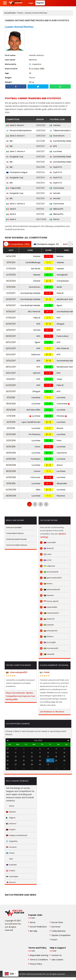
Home (33, 922)
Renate (60, 428)
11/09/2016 (11, 483)
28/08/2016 (11, 496)
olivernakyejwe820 (17, 672)
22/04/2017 (11, 348)
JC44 (46, 560)
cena (46, 554)
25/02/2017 (11, 391)
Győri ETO (56, 167)
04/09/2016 (11, 490)
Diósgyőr (61, 324)
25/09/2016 (11, 465)
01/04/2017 (11, 373)
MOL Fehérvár (34, 312)
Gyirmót (37, 373)
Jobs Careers (57, 960)
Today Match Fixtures (15, 533)
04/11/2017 (11, 293)
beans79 (47, 619)
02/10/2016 (11, 459)
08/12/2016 (11, 404)
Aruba (10, 853)
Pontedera (36, 459)
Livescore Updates (14, 527)
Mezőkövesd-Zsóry (66, 299)
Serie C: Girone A (15, 151)
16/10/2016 (11, 447)
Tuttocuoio (35, 477)
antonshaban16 (50, 590)
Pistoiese (62, 416)
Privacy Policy (36, 964)
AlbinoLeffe (57, 209)
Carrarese (36, 398)
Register (40, 3)
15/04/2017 (11, 355)
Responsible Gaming (39, 955)
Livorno (37, 471)
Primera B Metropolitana (19, 131)
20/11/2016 (11, 422)
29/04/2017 (11, 342)
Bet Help (34, 931)
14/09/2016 (11, 477)
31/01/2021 (11, 262)
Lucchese (56, 151)
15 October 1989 (37, 69)
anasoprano (49, 631)
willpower (48, 566)
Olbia (38, 490)
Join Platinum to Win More (52, 712)
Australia (11, 865)
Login (31, 3)
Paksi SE (60, 293)
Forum (54, 940)
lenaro (46, 584)
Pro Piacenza (35, 434)
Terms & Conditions (39, 960)
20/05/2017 (11, 324)
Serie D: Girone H (15, 136)
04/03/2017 (11, 385)
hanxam (47, 595)
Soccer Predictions (38, 927)
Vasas (59, 379)
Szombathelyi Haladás (61, 141)
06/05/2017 (11, 336)
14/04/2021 (11, 256)
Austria (11, 871)
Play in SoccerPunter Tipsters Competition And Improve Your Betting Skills (20, 696)
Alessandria (62, 483)
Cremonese (57, 188)
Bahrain (11, 882)
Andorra (11, 824)
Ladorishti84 (49, 607)
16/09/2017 (11, 305)
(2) (46, 244)
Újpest (59, 305)
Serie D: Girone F (15, 125)
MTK (53, 146)
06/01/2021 (11, 281)
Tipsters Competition (61, 935)
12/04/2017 (11, 361)
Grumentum (57, 136)
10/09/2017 (11, 312)
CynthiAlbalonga (33, 262)
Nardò (59, 287)
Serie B (11, 209)
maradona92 (49, 648)
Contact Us (56, 955)
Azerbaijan (12, 876)
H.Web (45, 672)
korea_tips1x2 (49, 601)
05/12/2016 (11, 410)
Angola (11, 829)
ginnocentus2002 (51, 578)
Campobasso (63, 281)
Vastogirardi (62, 275)
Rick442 (47, 548)
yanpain (47, 625)
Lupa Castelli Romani (31, 422)
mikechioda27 (49, 613)
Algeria (11, 818)
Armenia (11, 847)
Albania (11, 812)
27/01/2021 (11, 269)
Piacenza (61, 496)
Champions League (17, 172)
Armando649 (49, 572)
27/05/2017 (11, 318)
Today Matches (58, 931)
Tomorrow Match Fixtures (17, 545)
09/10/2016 (11, 453)
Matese (60, 256)
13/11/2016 (11, 428)
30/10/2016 (11, 434)
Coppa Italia (13, 188)
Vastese (55, 125)
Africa (10, 806)
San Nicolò (36, 269)
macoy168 (48, 543)
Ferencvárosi (62, 336)
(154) (17, 244)
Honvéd (55, 193)
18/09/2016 (11, 471)
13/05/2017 (11, 330)
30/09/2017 (11, 299)
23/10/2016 (11, 440)
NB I (10, 141)
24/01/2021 (11, 275)
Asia (9, 859)
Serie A (11, 219)
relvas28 (47, 654)
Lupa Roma (62, 453)
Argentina (12, 841)
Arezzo (60, 465)
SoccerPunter (10, 13)
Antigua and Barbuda (17, 835)
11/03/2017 (11, 379)
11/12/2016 (11, 398)
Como (37, 447)
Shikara (47, 637)
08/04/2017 (11, 367)
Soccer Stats (57, 922)
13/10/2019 (11, 287)
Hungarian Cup (15, 157)
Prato (59, 440)
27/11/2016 (11, 416)
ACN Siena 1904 (33, 410)
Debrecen (36, 355)
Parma (54, 219)
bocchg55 (48, 642)
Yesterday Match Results (16, 539)
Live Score (56, 927)
